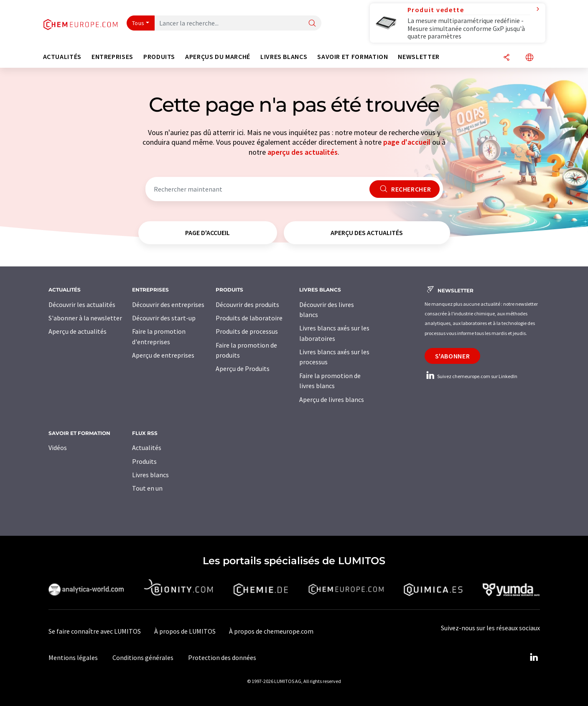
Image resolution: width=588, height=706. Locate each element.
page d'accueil (407, 142)
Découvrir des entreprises (168, 304)
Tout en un (147, 488)
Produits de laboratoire (249, 318)
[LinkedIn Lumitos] (534, 657)
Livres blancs (150, 475)
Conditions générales (143, 657)
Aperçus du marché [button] (218, 57)
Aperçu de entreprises (163, 355)
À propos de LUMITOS (185, 631)
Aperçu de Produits (243, 368)
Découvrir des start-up (164, 318)
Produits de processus (247, 331)
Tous (138, 23)
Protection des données (222, 657)
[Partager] (507, 58)
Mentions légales (73, 657)
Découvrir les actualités (82, 304)
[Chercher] (312, 24)
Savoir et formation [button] (353, 57)
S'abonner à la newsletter (85, 318)
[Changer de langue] (529, 58)
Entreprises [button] (112, 57)
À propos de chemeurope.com (271, 631)
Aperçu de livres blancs (332, 399)
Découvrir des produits (247, 304)
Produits (144, 461)
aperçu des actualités (303, 152)
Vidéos (58, 448)
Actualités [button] (62, 57)
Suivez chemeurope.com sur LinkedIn (471, 376)
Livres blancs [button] (284, 57)
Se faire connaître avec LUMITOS (95, 631)
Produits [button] (159, 57)
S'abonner (453, 356)
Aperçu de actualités (78, 331)
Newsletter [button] (419, 57)
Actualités (147, 448)
